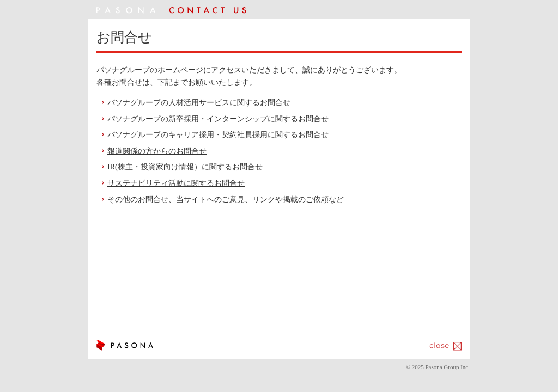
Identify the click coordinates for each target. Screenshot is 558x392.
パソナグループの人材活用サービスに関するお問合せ (199, 103)
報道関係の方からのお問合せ (157, 151)
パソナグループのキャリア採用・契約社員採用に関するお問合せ (218, 135)
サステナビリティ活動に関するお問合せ (176, 183)
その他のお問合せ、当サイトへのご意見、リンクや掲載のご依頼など (226, 200)
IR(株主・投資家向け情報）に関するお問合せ (185, 167)
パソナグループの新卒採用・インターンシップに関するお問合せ (218, 119)
